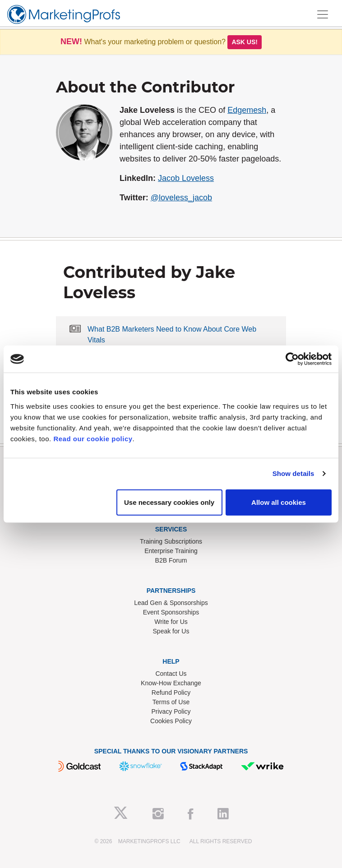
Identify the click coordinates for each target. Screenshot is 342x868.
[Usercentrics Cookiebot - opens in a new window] (292, 359)
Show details (293, 473)
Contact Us (171, 674)
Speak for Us (171, 631)
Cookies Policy (171, 721)
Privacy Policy (171, 711)
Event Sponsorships (171, 612)
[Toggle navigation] (323, 14)
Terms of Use (171, 702)
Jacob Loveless (186, 178)
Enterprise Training (171, 551)
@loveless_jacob (181, 198)
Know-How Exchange (171, 683)
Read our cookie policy (93, 438)
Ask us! (245, 42)
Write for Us (171, 622)
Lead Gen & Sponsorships (171, 603)
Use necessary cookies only (169, 502)
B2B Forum (171, 560)
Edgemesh (247, 110)
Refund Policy (171, 693)
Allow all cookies (279, 502)
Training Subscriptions (171, 541)
